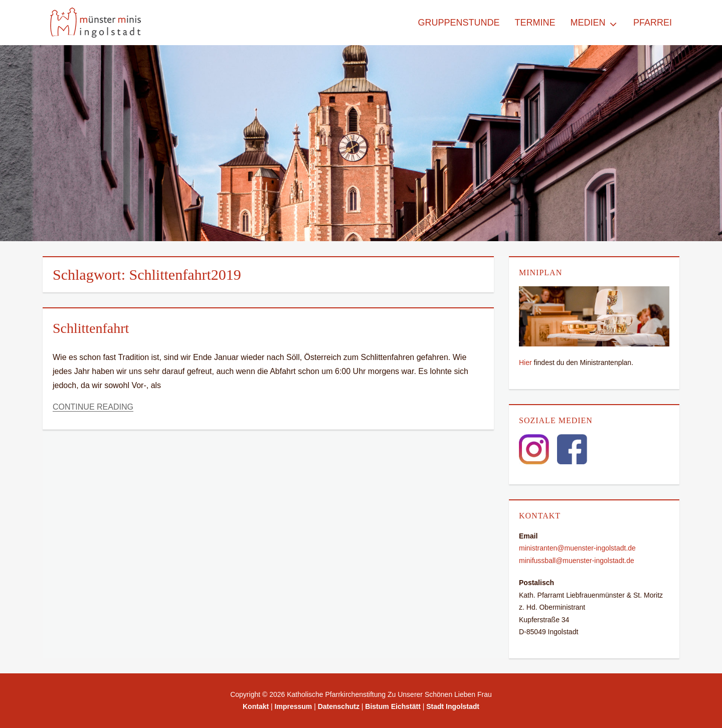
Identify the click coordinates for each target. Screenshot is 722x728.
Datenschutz (339, 706)
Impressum (294, 706)
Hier (525, 362)
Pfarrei (653, 23)
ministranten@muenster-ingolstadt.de (577, 548)
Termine (535, 23)
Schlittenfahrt (91, 328)
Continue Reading (93, 407)
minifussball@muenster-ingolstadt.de (577, 561)
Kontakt (256, 706)
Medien (588, 23)
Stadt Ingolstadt (453, 706)
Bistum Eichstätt (393, 706)
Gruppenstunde (459, 23)
